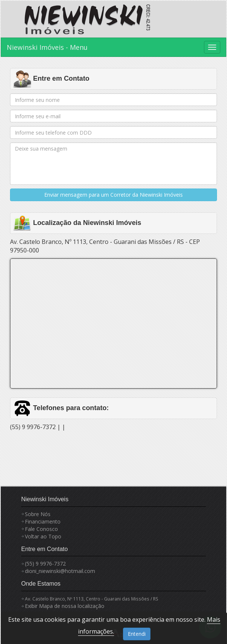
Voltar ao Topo (43, 536)
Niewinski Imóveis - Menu (47, 47)
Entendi (137, 634)
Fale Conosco (41, 529)
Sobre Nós (38, 514)
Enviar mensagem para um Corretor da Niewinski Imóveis (113, 195)
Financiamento (43, 521)
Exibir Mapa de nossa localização (65, 606)
